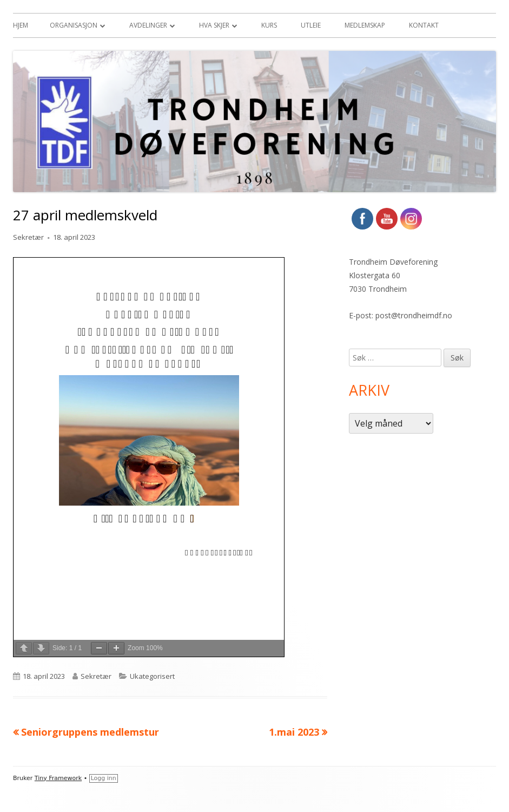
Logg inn (104, 778)
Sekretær (28, 237)
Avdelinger (148, 25)
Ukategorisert (152, 676)
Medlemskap (365, 25)
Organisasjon (74, 25)
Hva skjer (214, 25)
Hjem (21, 25)
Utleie (311, 25)
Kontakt (424, 25)
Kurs (269, 25)
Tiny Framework (58, 778)
